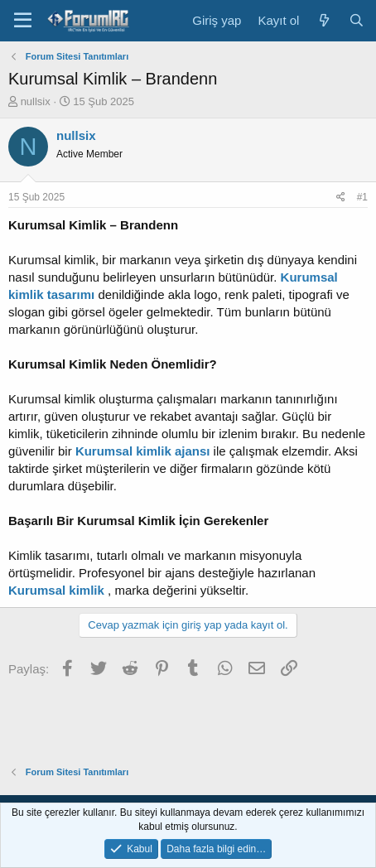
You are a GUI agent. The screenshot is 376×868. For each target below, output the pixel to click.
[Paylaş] (341, 198)
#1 (362, 197)
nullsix (36, 101)
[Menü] (23, 21)
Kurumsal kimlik (56, 590)
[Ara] (357, 20)
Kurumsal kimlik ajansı (143, 451)
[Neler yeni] (323, 20)
